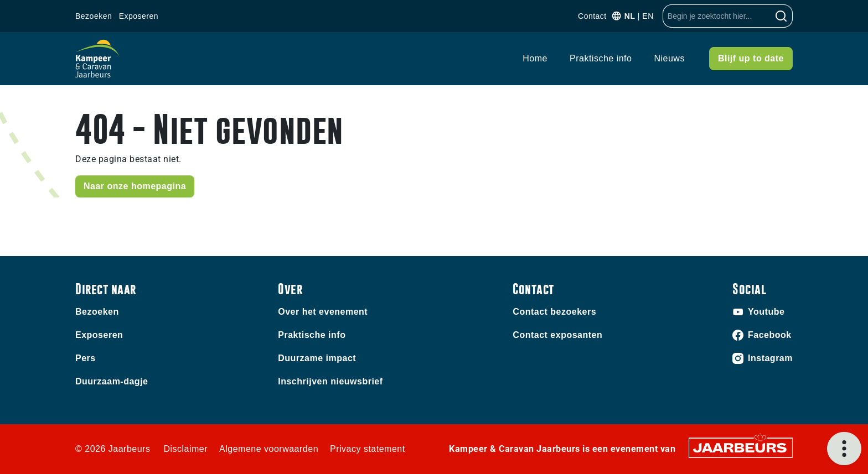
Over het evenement (323, 312)
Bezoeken (94, 16)
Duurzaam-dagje (112, 381)
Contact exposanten (557, 335)
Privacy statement (368, 449)
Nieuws (669, 58)
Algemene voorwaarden (269, 449)
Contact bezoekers (554, 312)
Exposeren (139, 16)
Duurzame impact (317, 358)
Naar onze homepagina (135, 186)
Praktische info (601, 58)
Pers (86, 358)
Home (535, 58)
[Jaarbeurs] (741, 447)
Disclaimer (185, 449)
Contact (592, 16)
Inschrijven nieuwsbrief (330, 381)
